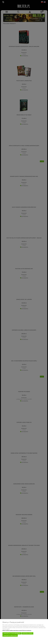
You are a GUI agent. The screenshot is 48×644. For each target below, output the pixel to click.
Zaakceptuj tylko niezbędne (12, 633)
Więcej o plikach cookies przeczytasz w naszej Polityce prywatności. (17, 630)
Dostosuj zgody (27, 633)
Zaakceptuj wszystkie (10, 636)
